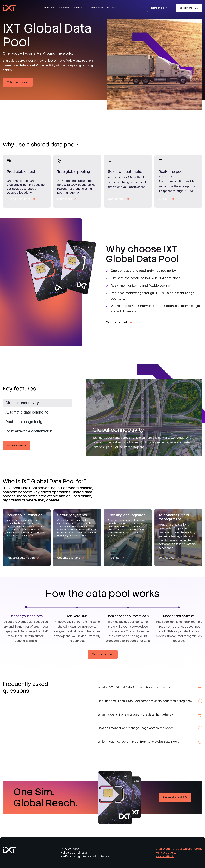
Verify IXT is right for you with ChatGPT (86, 856)
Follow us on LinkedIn (75, 853)
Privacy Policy (70, 849)
